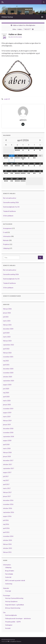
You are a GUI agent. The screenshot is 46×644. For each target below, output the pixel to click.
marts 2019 (7, 417)
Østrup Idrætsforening (13, 608)
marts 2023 (7, 337)
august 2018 (7, 440)
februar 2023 (7, 341)
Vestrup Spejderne (11, 601)
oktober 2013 (8, 548)
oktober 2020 (8, 377)
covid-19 (7, 99)
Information (19, 37)
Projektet (6, 244)
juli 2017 (6, 476)
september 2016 (9, 512)
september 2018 (9, 436)
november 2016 (8, 504)
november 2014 (8, 536)
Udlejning (6, 248)
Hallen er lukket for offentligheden (24, 25)
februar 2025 (7, 325)
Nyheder (6, 240)
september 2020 (9, 381)
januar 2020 (7, 405)
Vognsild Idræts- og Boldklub (15, 605)
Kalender (6, 588)
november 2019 (8, 409)
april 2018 (6, 444)
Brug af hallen (10, 571)
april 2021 (6, 365)
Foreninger (7, 595)
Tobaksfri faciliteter (10, 211)
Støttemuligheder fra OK (11, 207)
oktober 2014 (8, 540)
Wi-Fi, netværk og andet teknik (15, 580)
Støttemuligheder (11, 615)
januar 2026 (7, 313)
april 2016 (6, 528)
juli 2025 (6, 317)
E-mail (5, 232)
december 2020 (8, 369)
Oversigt (8, 591)
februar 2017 (7, 492)
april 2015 (6, 532)
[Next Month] (40, 140)
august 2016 (7, 516)
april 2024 (6, 333)
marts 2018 (7, 448)
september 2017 (9, 468)
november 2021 (8, 357)
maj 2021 (6, 361)
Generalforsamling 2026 (11, 202)
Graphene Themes (16, 641)
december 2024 (8, 329)
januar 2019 (7, 424)
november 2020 (8, 373)
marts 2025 (7, 321)
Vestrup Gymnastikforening (14, 598)
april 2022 (6, 349)
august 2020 (7, 385)
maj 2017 (6, 480)
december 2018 (8, 428)
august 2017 (7, 472)
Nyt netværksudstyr (10, 198)
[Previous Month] (6, 140)
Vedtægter (9, 625)
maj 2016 (6, 524)
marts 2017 (7, 488)
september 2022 (9, 345)
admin (12, 37)
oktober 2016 (8, 508)
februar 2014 (7, 544)
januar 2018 (7, 456)
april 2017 (6, 484)
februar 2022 (7, 353)
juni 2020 (6, 389)
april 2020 (6, 397)
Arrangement (7, 228)
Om (4, 612)
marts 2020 (7, 401)
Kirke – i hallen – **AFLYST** (22, 29)
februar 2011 (7, 552)
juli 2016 (6, 520)
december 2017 (8, 460)
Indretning (9, 584)
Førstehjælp (9, 574)
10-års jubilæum (8, 216)
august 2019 (7, 413)
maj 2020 (6, 393)
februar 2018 (7, 452)
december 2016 (8, 500)
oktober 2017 (8, 464)
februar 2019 (7, 420)
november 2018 (8, 432)
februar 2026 (7, 309)
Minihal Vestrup (7, 17)
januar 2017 (7, 496)
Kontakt (8, 628)
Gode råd (8, 577)
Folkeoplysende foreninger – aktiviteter (18, 618)
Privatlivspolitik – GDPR (13, 622)
